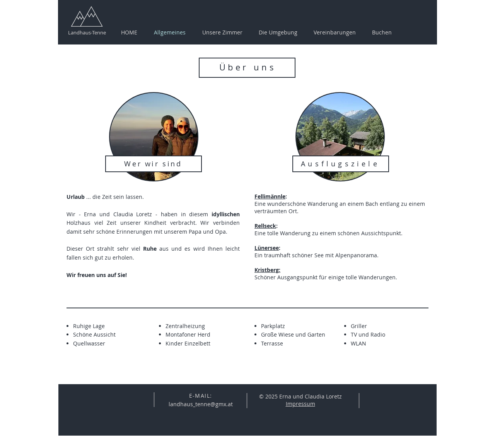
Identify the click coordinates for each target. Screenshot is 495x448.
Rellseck (265, 226)
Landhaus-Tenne (87, 32)
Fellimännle (270, 196)
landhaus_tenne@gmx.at (201, 404)
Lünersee (267, 248)
